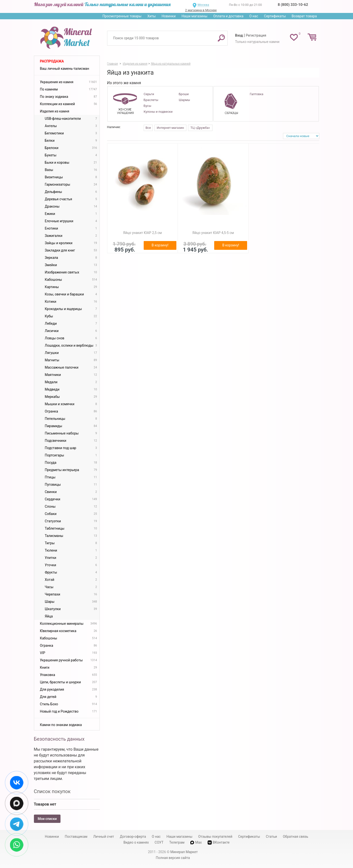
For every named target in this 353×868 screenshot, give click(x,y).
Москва (203, 5)
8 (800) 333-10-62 (293, 5)
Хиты (151, 16)
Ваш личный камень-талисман (65, 69)
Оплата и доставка (228, 16)
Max (196, 842)
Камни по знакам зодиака (61, 725)
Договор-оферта (133, 837)
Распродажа (52, 61)
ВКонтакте (219, 843)
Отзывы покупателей (215, 837)
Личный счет (104, 837)
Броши (184, 94)
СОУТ (159, 842)
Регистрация (256, 35)
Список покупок (52, 791)
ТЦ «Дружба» (200, 128)
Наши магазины (194, 16)
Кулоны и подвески (158, 112)
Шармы (184, 100)
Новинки (169, 16)
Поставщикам (76, 837)
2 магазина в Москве (201, 10)
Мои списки (47, 819)
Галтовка (257, 94)
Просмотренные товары (122, 16)
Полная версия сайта (173, 858)
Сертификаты (275, 16)
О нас (254, 16)
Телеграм (177, 842)
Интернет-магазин (171, 128)
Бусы (147, 106)
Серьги (149, 94)
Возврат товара (304, 16)
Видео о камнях (136, 842)
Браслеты (151, 100)
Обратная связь (295, 837)
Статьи (272, 837)
